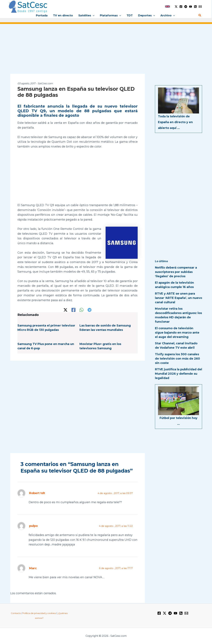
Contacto (16, 613)
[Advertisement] (106, 51)
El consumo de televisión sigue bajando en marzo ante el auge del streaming (177, 333)
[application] (93, 15)
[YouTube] (191, 7)
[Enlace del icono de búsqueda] (200, 15)
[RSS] (195, 7)
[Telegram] (186, 7)
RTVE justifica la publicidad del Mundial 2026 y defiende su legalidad (179, 374)
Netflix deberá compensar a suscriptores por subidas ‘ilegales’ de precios (176, 272)
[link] (168, 7)
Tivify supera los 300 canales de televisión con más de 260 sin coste (177, 359)
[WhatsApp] (81, 310)
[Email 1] (200, 7)
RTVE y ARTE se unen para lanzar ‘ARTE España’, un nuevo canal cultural (179, 298)
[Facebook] (181, 7)
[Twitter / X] (176, 7)
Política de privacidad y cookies (39, 613)
